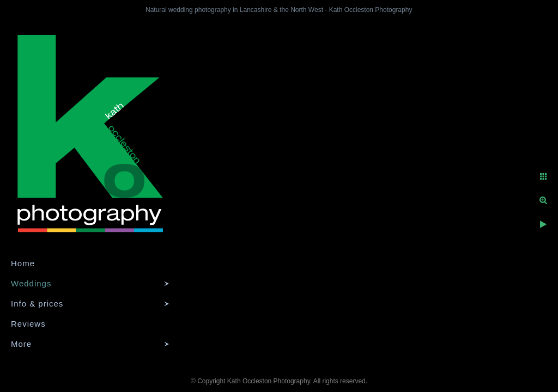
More (21, 344)
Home (23, 263)
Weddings (31, 283)
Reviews (28, 324)
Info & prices (37, 304)
